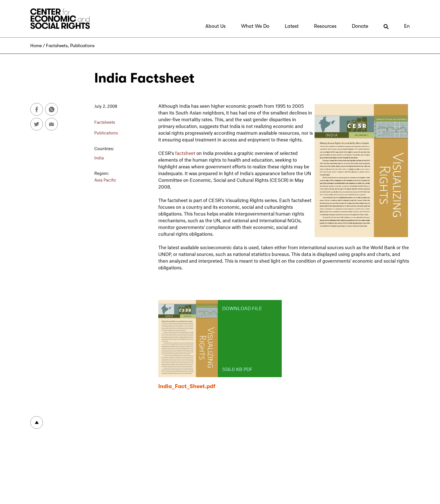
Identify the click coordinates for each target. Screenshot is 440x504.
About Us (216, 26)
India (99, 158)
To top (37, 422)
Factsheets (57, 46)
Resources (325, 26)
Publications (82, 46)
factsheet (185, 153)
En (407, 26)
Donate (360, 26)
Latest (292, 26)
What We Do (255, 26)
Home (36, 46)
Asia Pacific (105, 180)
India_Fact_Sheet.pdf (187, 386)
